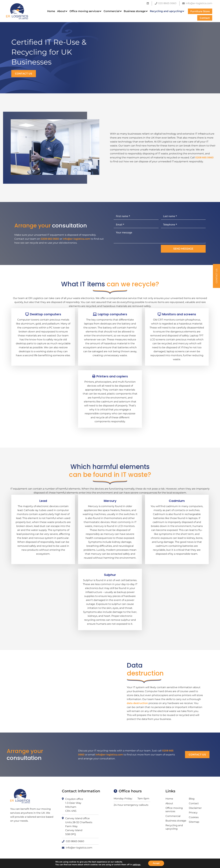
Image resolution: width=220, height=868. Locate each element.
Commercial (173, 816)
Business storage (176, 821)
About (169, 803)
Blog (192, 799)
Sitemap (194, 822)
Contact (194, 803)
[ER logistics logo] (17, 11)
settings (137, 865)
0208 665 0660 (204, 158)
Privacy (193, 813)
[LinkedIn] (148, 3)
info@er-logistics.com (78, 239)
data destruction (136, 703)
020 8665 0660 (75, 841)
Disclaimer (195, 808)
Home (169, 799)
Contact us (24, 74)
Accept (156, 863)
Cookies (194, 817)
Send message (182, 249)
